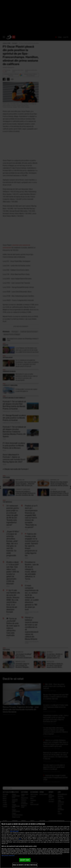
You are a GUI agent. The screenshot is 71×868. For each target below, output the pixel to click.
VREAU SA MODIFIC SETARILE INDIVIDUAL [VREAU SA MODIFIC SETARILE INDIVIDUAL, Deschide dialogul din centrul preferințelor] (25, 865)
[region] (35, 845)
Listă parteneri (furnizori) (8, 856)
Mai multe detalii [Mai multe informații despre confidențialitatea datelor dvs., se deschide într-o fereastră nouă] (14, 831)
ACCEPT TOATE (25, 860)
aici (20, 839)
